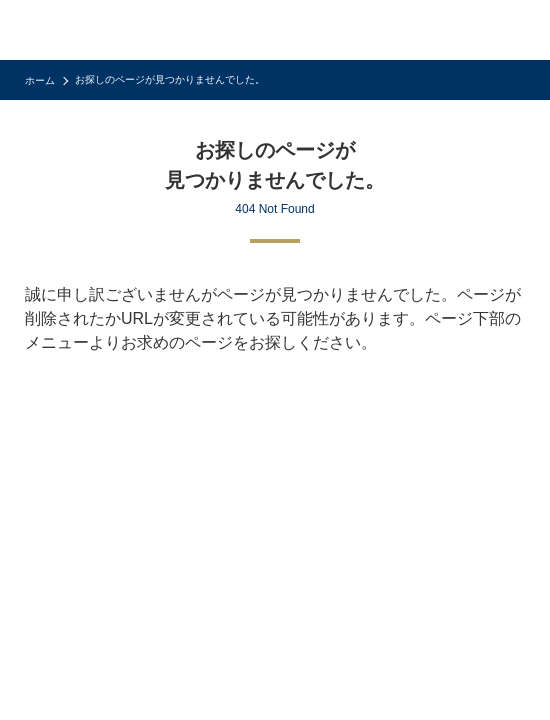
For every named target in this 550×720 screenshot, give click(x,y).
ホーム (40, 80)
